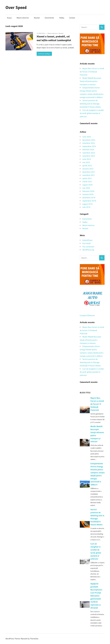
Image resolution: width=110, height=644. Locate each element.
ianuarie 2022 (88, 169)
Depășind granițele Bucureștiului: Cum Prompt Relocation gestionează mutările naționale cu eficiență (96, 596)
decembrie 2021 (89, 172)
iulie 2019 (86, 207)
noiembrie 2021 (89, 175)
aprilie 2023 (87, 166)
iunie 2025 (87, 137)
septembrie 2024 (89, 146)
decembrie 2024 (89, 140)
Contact (72, 18)
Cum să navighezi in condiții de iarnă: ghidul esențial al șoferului (92, 113)
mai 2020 (86, 188)
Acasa (9, 18)
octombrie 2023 (89, 156)
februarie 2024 (88, 150)
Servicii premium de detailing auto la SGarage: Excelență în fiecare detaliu (90, 104)
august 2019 (87, 204)
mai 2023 (86, 162)
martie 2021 (87, 182)
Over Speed (16, 7)
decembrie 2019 (89, 198)
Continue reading (44, 54)
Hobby (62, 18)
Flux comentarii (88, 247)
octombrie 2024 (89, 143)
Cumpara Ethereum (87, 315)
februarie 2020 (88, 191)
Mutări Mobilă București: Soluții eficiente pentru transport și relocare (91, 81)
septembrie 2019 (89, 201)
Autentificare (87, 240)
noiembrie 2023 (89, 153)
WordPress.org (88, 250)
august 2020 (87, 185)
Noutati (37, 18)
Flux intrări (87, 243)
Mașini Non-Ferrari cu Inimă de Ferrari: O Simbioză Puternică (92, 72)
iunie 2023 (87, 159)
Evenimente (49, 18)
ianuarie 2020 (88, 194)
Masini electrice (23, 18)
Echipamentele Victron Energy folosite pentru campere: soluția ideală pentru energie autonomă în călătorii (97, 474)
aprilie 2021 (87, 178)
